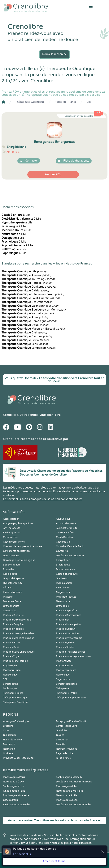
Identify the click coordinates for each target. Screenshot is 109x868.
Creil (24, 333)
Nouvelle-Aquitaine (67, 749)
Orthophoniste (11, 606)
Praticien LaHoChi (66, 629)
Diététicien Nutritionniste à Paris (74, 782)
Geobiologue (10, 574)
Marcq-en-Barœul (33, 329)
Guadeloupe (10, 735)
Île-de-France (63, 758)
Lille (89, 102)
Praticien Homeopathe (68, 624)
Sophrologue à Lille (13, 786)
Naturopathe (63, 601)
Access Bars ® (11, 519)
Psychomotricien (65, 666)
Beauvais (27, 302)
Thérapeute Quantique (30, 102)
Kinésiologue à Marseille (16, 805)
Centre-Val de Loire (67, 726)
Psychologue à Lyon (67, 800)
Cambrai (27, 336)
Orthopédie (62, 606)
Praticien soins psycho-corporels (74, 656)
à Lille (16, 215)
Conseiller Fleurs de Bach (70, 546)
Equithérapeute (12, 565)
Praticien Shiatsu (65, 647)
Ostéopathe (10, 611)
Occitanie (8, 753)
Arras (25, 317)
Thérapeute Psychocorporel (71, 698)
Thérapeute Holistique (15, 698)
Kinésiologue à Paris (14, 791)
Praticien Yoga (11, 656)
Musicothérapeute (66, 597)
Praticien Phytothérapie (69, 638)
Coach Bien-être (65, 537)
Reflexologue (10, 675)
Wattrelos (28, 313)
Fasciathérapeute (66, 569)
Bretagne (8, 726)
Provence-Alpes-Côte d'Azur (19, 758)
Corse (6, 730)
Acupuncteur (63, 519)
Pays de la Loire (65, 753)
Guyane (60, 735)
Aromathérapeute (66, 523)
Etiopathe (9, 569)
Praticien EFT (63, 620)
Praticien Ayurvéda (66, 611)
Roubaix (27, 283)
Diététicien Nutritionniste (70, 556)
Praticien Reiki (11, 647)
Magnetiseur (63, 592)
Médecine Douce (12, 601)
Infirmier (8, 588)
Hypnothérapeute (13, 583)
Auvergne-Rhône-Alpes (16, 721)
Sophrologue (10, 688)
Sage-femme (63, 679)
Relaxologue (63, 675)
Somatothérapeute (66, 684)
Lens (25, 344)
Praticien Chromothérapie (17, 620)
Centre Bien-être (65, 533)
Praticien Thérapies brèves (71, 652)
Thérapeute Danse (13, 693)
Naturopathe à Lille (67, 795)
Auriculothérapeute (67, 528)
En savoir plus (22, 854)
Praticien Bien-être (13, 615)
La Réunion (62, 740)
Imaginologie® (64, 583)
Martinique (9, 744)
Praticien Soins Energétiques (19, 652)
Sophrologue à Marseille (69, 777)
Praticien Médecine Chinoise (19, 638)
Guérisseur (62, 578)
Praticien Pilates (12, 643)
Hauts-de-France (65, 102)
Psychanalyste (64, 661)
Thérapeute (62, 688)
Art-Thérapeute (12, 528)
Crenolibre (11, 415)
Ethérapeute (63, 565)
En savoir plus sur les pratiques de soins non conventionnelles (43, 499)
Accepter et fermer (54, 861)
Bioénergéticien (12, 533)
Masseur (8, 597)
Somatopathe (11, 684)
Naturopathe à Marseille (70, 791)
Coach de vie (63, 542)
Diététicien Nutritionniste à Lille (73, 805)
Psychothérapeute (66, 670)
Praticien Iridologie (13, 629)
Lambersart (29, 348)
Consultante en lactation (16, 551)
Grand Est (62, 730)
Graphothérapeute (13, 578)
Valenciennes (30, 306)
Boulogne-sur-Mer (34, 310)
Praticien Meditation (67, 633)
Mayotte (61, 744)
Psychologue (10, 666)
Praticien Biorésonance (69, 615)
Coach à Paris (10, 800)
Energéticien (63, 560)
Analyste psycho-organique (18, 523)
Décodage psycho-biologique (19, 560)
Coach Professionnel (14, 542)
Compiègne (29, 321)
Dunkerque (29, 287)
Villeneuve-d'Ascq (33, 294)
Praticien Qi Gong (66, 643)
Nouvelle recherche (54, 54)
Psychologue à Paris (14, 777)
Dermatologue (11, 556)
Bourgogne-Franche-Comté (71, 721)
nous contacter (81, 843)
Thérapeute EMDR (66, 693)
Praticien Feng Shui (14, 624)
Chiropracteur (11, 537)
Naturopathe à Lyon (14, 782)
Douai (25, 325)
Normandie (9, 749)
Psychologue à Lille (66, 786)
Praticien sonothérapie (15, 661)
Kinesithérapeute (13, 592)
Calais (25, 291)
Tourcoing (28, 279)
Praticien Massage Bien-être (19, 633)
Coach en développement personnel (23, 546)
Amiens (26, 275)
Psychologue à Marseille (16, 795)
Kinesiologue (63, 588)
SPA (5, 679)
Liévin (25, 340)
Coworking (62, 551)
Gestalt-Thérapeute (67, 574)
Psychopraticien (12, 670)
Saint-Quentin (31, 298)
